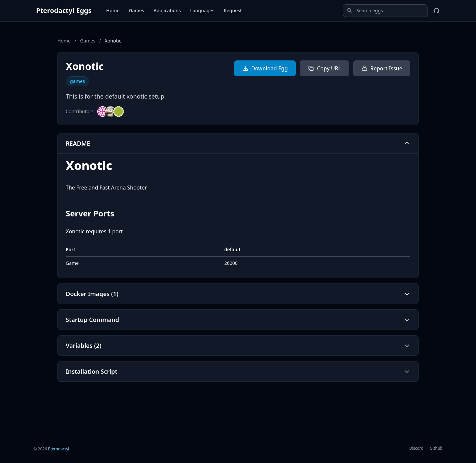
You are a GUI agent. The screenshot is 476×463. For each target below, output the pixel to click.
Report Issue (382, 68)
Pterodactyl (59, 449)
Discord (416, 448)
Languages (202, 10)
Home (113, 10)
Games (136, 10)
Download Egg (265, 68)
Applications (167, 10)
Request (233, 10)
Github (436, 448)
